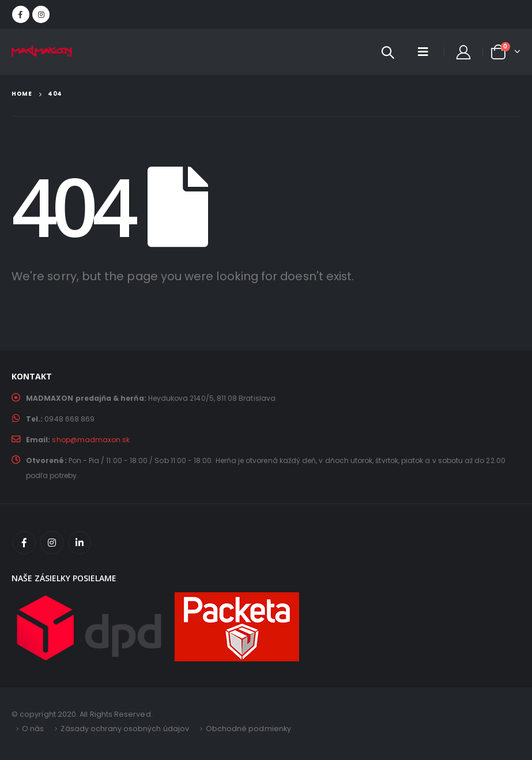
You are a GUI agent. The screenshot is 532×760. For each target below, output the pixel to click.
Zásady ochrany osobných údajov (125, 729)
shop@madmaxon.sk (91, 440)
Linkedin (80, 543)
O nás (33, 729)
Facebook (24, 543)
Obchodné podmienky (249, 729)
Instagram (52, 543)
